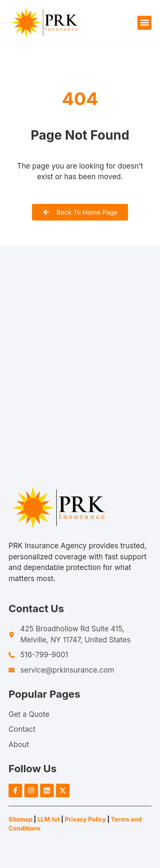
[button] (144, 23)
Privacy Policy (85, 819)
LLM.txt (49, 819)
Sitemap (20, 819)
